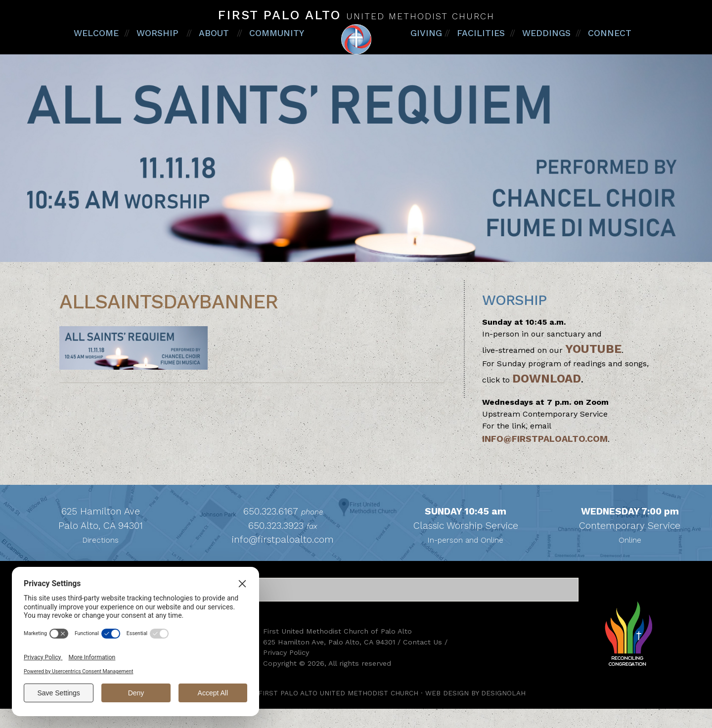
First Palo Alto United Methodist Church (356, 49)
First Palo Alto (356, 15)
